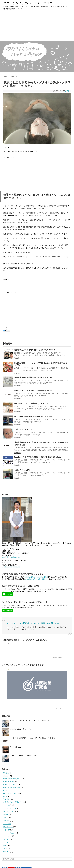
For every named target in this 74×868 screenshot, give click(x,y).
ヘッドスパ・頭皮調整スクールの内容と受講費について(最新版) (33, 738)
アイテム (7, 805)
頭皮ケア (7, 852)
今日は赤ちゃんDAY (22, 470)
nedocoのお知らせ (10, 793)
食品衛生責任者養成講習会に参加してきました (33, 378)
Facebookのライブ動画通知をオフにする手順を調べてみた (38, 457)
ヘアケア (7, 830)
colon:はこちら (30, 577)
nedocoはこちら (43, 577)
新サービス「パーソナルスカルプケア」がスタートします (30, 720)
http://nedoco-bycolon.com (11, 567)
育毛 (5, 849)
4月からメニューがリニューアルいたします (25, 756)
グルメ (6, 814)
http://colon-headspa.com (11, 557)
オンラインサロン (10, 808)
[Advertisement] (37, 26)
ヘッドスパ (7, 836)
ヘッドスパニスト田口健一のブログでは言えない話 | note (33, 623)
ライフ (67, 91)
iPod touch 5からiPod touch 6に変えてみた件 (33, 417)
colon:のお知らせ (9, 784)
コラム (6, 818)
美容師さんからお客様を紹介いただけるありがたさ (35, 350)
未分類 (6, 842)
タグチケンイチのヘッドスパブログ (28, 3)
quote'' (6, 796)
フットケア (7, 824)
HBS (5, 790)
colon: (6, 776)
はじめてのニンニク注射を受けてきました (31, 404)
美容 (5, 845)
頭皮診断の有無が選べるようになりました (25, 729)
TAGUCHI (7, 799)
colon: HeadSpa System (12, 779)
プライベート (8, 827)
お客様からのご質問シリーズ (14, 802)
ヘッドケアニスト (10, 833)
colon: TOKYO (8, 781)
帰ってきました (15, 747)
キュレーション (9, 811)
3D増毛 (6, 773)
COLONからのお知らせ (12, 787)
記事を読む (18, 358)
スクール (7, 821)
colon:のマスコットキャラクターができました (33, 391)
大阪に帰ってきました (23, 430)
